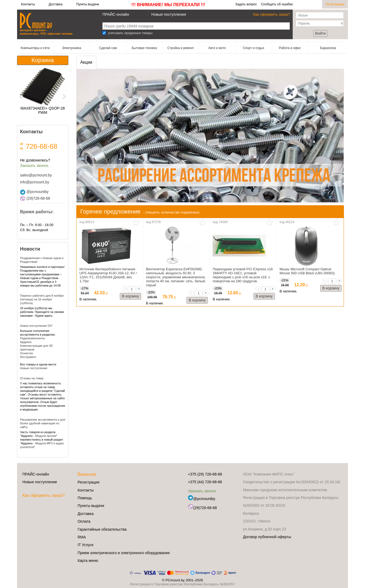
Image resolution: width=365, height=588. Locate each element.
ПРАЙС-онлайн (116, 14)
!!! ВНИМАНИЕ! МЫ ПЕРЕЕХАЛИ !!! (168, 5)
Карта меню (88, 561)
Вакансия (87, 474)
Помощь (85, 498)
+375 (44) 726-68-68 (205, 482)
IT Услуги (86, 545)
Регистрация (335, 4)
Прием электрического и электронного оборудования (124, 553)
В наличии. (88, 299)
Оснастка (26, 353)
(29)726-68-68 (35, 198)
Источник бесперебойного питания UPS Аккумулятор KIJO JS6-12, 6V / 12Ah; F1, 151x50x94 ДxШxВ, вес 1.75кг (108, 275)
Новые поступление (34, 368)
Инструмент (28, 357)
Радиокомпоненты (33, 338)
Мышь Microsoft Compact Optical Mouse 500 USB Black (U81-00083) (307, 271)
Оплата (84, 521)
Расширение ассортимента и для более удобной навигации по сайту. (43, 423)
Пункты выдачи (88, 4)
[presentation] (86, 62)
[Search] (104, 33)
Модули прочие (46, 436)
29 (21, 144)
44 (21, 149)
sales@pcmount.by (36, 175)
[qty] (132, 289)
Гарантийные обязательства (102, 529)
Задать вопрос (246, 4)
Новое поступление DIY (36, 326)
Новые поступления (169, 14)
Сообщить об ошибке (277, 4)
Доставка (55, 4)
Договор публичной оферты (267, 537)
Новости (30, 249)
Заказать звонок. (35, 166)
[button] (21, 96)
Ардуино (26, 342)
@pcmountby (34, 192)
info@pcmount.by (35, 182)
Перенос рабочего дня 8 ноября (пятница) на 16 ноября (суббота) (42, 299)
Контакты (28, 4)
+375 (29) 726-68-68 (205, 474)
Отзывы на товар (32, 378)
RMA (82, 537)
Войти (320, 33)
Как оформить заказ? (272, 14)
